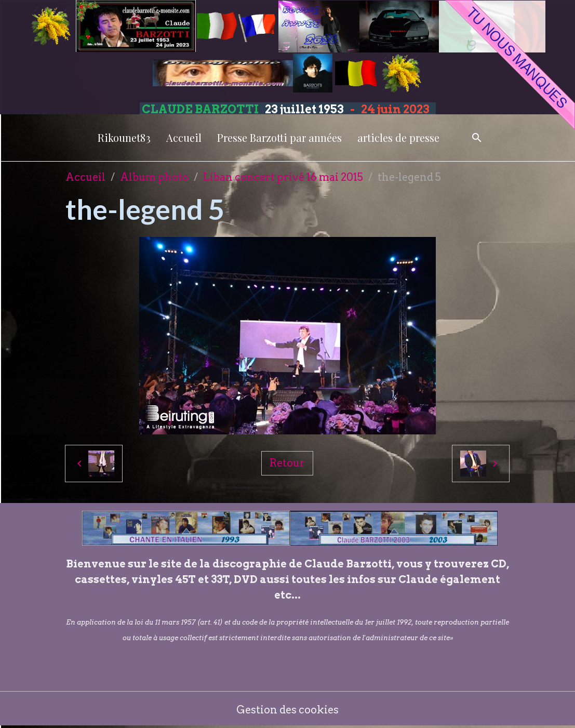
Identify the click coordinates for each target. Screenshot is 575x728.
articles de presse (398, 137)
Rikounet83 (124, 137)
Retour (287, 463)
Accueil (184, 137)
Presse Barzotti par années (279, 137)
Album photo (154, 177)
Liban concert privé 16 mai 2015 (283, 177)
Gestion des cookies (287, 710)
